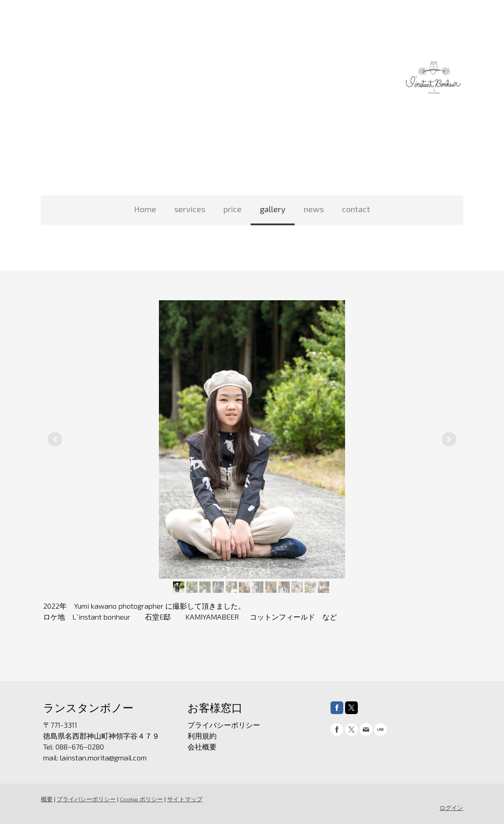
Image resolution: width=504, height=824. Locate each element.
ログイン (451, 808)
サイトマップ (185, 799)
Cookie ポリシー (141, 799)
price (232, 209)
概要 (47, 799)
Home (145, 209)
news (314, 209)
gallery (273, 209)
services (190, 209)
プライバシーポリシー (86, 799)
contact (356, 209)
